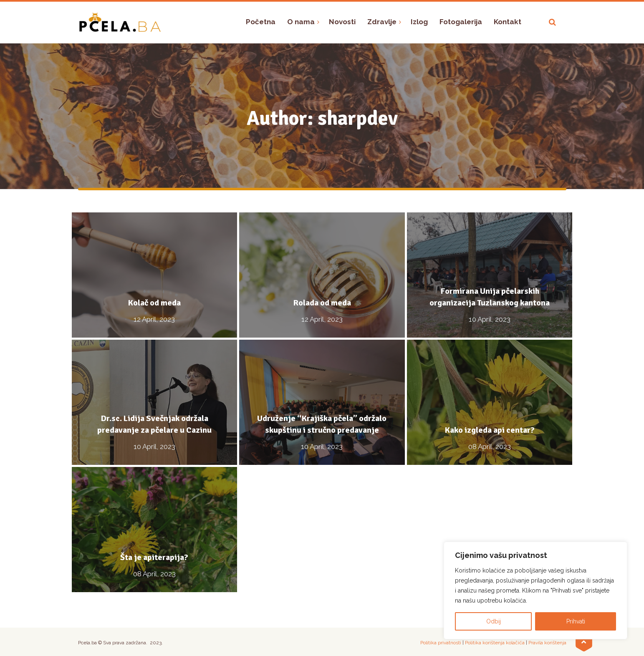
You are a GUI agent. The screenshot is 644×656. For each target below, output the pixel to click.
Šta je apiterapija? (154, 557)
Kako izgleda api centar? (490, 430)
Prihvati (576, 621)
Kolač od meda (154, 303)
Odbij (494, 621)
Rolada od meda (322, 303)
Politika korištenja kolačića (495, 643)
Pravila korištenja (547, 643)
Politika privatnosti (441, 643)
